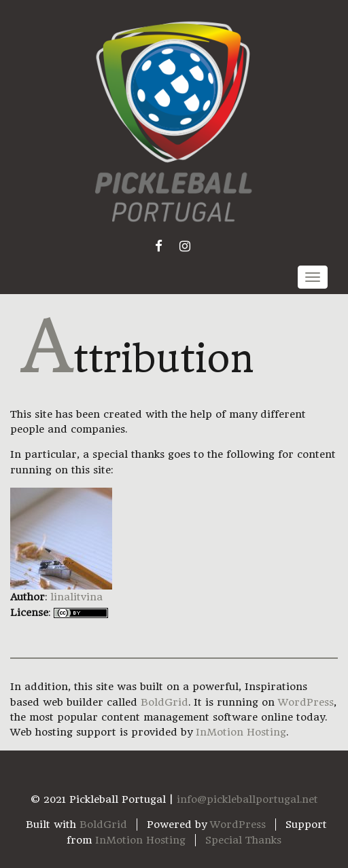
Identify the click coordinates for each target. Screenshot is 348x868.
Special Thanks (243, 840)
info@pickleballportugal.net (247, 799)
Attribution (137, 359)
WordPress (306, 702)
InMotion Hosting (241, 732)
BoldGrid (164, 702)
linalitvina (76, 597)
